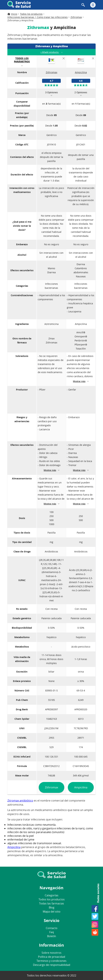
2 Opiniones (81, 92)
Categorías (52, 895)
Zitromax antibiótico (20, 801)
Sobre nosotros (52, 953)
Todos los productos (52, 899)
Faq (52, 932)
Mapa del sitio (52, 912)
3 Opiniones (52, 92)
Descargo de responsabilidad (52, 965)
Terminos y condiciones (52, 961)
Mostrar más (79, 381)
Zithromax (52, 787)
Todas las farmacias (52, 903)
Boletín (52, 936)
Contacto (52, 928)
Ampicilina (81, 787)
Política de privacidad (52, 957)
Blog (52, 907)
